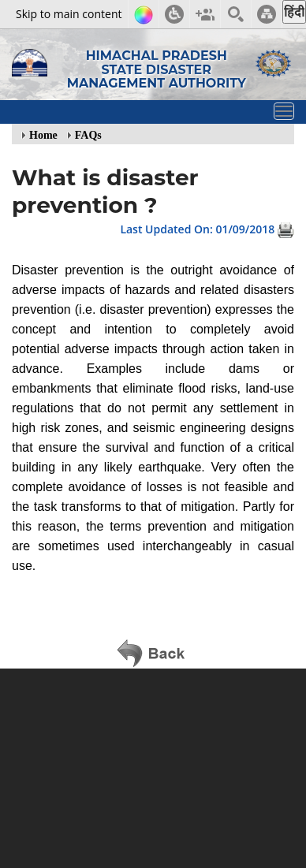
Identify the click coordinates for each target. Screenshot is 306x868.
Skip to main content (69, 14)
